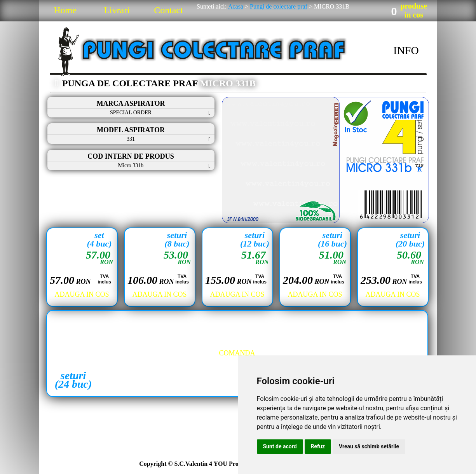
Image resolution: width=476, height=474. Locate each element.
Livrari (117, 10)
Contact (168, 10)
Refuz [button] (318, 446)
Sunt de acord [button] (280, 446)
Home (65, 10)
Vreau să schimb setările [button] (369, 446)
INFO (406, 50)
